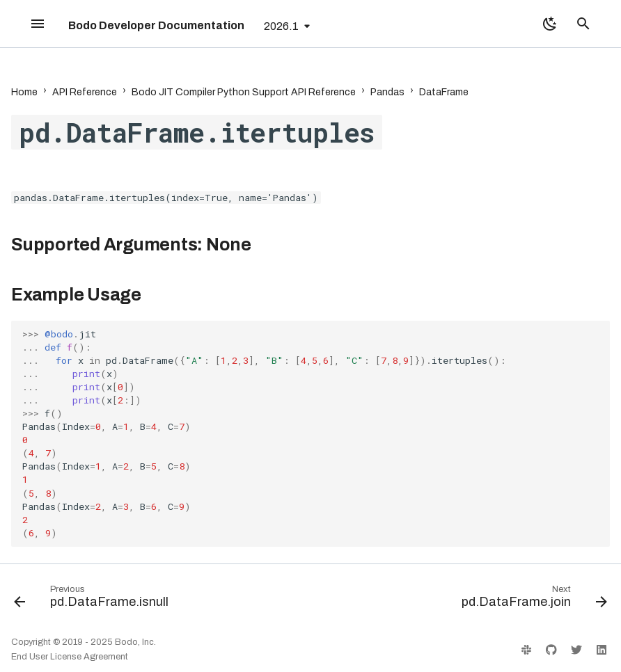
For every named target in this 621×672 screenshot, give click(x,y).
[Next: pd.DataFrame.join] (532, 600)
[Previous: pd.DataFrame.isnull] (94, 600)
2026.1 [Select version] (281, 26)
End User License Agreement (70, 657)
